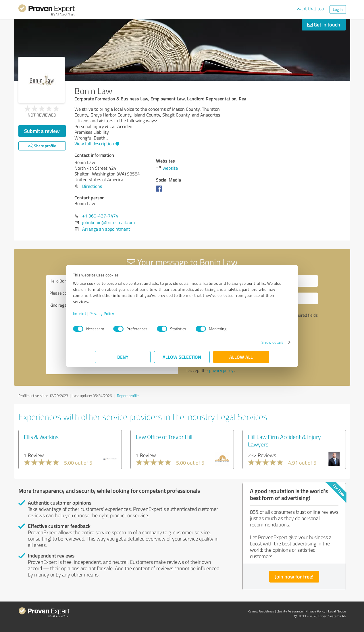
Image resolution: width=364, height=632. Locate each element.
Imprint (102, 313)
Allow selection (182, 357)
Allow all (241, 357)
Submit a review (42, 131)
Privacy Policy (124, 313)
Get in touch (324, 24)
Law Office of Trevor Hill (164, 437)
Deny (123, 357)
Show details (250, 342)
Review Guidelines (261, 611)
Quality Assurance (290, 611)
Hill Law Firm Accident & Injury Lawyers (284, 440)
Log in (338, 9)
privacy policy (221, 370)
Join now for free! (294, 576)
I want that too (309, 9)
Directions (92, 186)
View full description (96, 144)
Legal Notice (337, 611)
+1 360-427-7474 (100, 216)
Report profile (128, 396)
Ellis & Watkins (41, 437)
